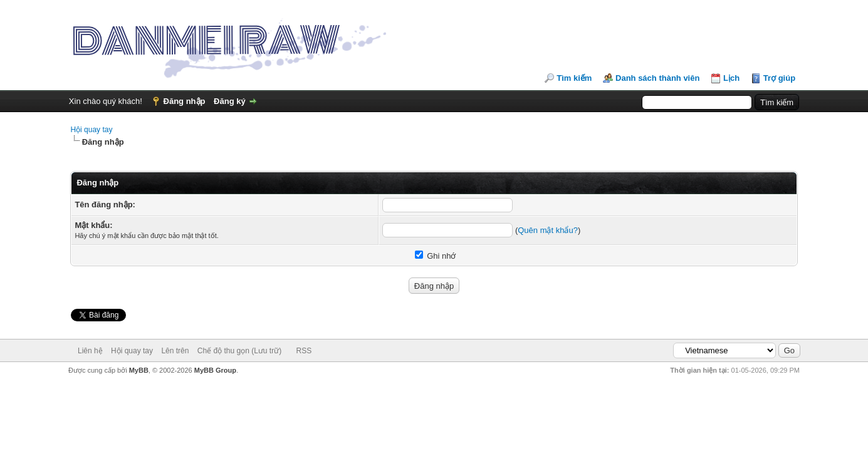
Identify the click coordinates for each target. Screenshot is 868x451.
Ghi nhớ (436, 256)
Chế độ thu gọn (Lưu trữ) (239, 351)
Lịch (731, 78)
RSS (304, 351)
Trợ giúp (779, 78)
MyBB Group (215, 370)
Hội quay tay (91, 130)
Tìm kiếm (574, 78)
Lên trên (175, 351)
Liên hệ (90, 351)
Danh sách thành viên (657, 78)
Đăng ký (230, 101)
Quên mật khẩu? (548, 230)
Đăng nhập (185, 101)
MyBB (139, 370)
